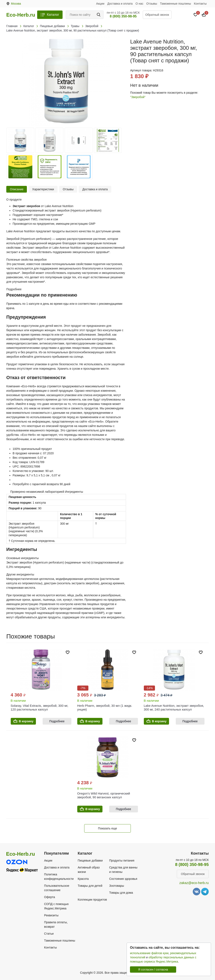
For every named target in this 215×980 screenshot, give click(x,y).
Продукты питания (122, 860)
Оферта (50, 897)
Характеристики (43, 189)
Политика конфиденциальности (59, 877)
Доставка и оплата (120, 4)
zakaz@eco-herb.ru (194, 883)
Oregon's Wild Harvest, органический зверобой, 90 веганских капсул (104, 795)
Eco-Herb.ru (21, 15)
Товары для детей (90, 886)
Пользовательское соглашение (57, 888)
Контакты (200, 4)
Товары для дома (121, 893)
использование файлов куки (149, 953)
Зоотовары (117, 886)
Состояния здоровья (123, 879)
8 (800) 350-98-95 (123, 16)
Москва (16, 4)
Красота (83, 879)
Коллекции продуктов (92, 900)
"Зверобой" (138, 97)
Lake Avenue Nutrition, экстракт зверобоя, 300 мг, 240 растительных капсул (174, 707)
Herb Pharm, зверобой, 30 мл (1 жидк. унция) (105, 707)
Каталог (53, 15)
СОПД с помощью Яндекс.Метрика (56, 906)
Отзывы (152, 4)
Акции (100, 4)
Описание (17, 189)
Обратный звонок (157, 15)
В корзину (26, 721)
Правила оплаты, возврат (56, 924)
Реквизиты (51, 915)
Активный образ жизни (89, 870)
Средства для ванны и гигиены (123, 870)
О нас (140, 4)
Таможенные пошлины (176, 4)
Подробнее (57, 721)
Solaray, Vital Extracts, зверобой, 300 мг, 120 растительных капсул (39, 707)
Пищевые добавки (90, 860)
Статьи (49, 934)
